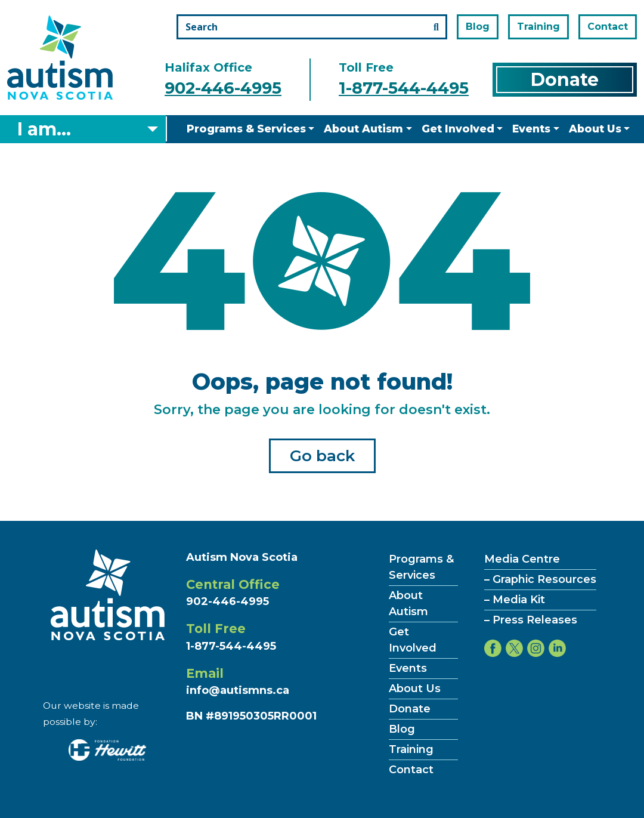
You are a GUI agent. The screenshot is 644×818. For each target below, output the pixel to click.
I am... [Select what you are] (44, 129)
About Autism (363, 129)
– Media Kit (515, 600)
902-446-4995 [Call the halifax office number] (223, 88)
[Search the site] (312, 27)
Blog (478, 27)
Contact (608, 27)
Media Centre (522, 559)
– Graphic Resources (540, 579)
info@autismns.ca (238, 690)
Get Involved (458, 129)
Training (538, 27)
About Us (595, 129)
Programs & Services (246, 129)
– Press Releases (531, 620)
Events (531, 129)
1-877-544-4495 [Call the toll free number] (404, 88)
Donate (565, 80)
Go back (322, 456)
